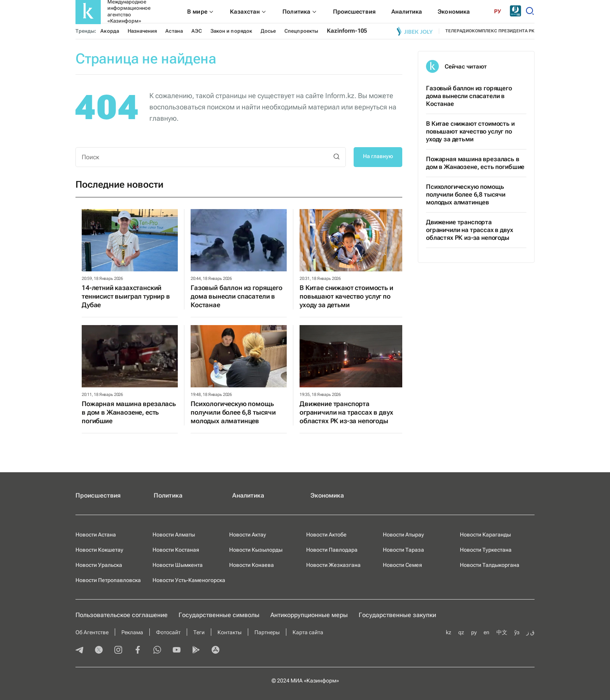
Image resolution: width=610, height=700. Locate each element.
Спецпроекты (301, 31)
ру (474, 632)
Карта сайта (308, 632)
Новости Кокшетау (99, 550)
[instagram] (118, 651)
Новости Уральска (99, 565)
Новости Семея (402, 565)
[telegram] (79, 651)
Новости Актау (248, 535)
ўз (517, 632)
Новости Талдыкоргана (490, 565)
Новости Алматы (174, 535)
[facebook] (138, 651)
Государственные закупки (397, 615)
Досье (268, 31)
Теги (199, 632)
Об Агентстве (92, 632)
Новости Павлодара (332, 550)
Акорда (110, 31)
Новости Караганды (485, 535)
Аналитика (248, 495)
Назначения (142, 31)
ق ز (530, 632)
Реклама (132, 632)
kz (449, 632)
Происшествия (98, 495)
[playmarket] (196, 651)
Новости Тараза (403, 550)
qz (461, 632)
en (486, 632)
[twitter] (99, 651)
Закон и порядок (231, 31)
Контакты (230, 632)
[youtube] (177, 651)
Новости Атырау (403, 535)
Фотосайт (168, 632)
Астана (174, 31)
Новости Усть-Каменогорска (189, 580)
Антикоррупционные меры (309, 615)
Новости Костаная (176, 550)
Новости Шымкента (178, 565)
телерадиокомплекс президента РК (490, 31)
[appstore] (216, 651)
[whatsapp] (157, 651)
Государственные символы (219, 615)
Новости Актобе (326, 535)
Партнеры (267, 632)
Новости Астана (96, 535)
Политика (168, 495)
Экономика (327, 495)
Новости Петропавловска (108, 580)
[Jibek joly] (415, 31)
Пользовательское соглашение (122, 615)
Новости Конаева (252, 565)
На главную (378, 156)
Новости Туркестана (486, 550)
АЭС (197, 31)
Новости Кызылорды (256, 550)
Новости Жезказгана (333, 565)
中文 (502, 632)
